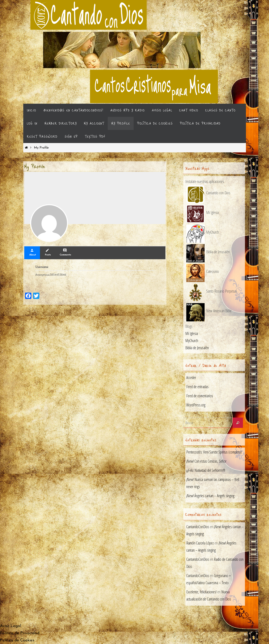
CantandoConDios (198, 527)
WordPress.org (196, 405)
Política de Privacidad (20, 633)
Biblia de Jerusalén (197, 348)
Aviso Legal (11, 626)
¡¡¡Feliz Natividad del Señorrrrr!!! (206, 470)
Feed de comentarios (200, 396)
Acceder (191, 378)
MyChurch (192, 341)
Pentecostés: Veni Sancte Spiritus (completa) (214, 452)
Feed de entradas (197, 387)
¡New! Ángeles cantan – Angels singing (210, 496)
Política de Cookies (17, 640)
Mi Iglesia (192, 333)
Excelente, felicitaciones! (201, 592)
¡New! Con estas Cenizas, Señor (206, 461)
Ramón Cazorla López (200, 543)
